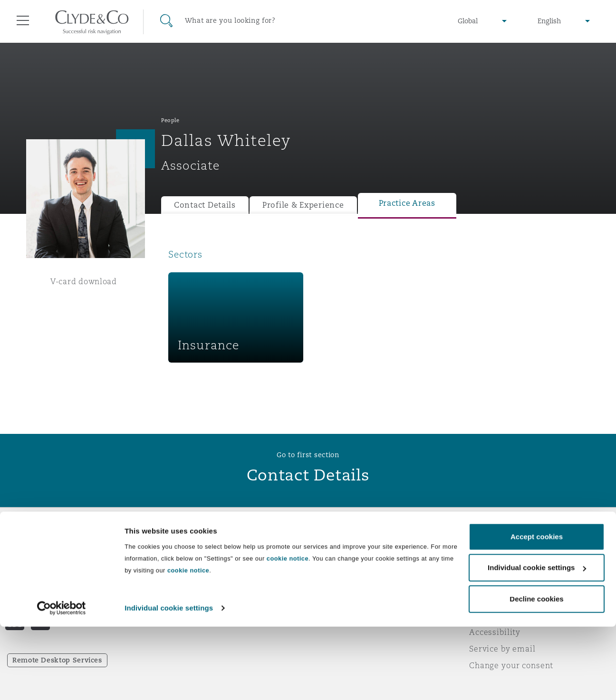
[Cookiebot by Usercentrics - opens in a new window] (62, 681)
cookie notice (288, 632)
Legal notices (496, 549)
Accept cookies (537, 610)
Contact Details (205, 205)
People (170, 120)
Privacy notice (497, 566)
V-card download (84, 281)
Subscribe (335, 566)
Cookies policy (498, 582)
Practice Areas (407, 203)
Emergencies (353, 549)
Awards (176, 566)
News (172, 582)
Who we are (185, 549)
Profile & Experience (303, 205)
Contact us (337, 583)
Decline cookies (536, 672)
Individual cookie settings (169, 681)
